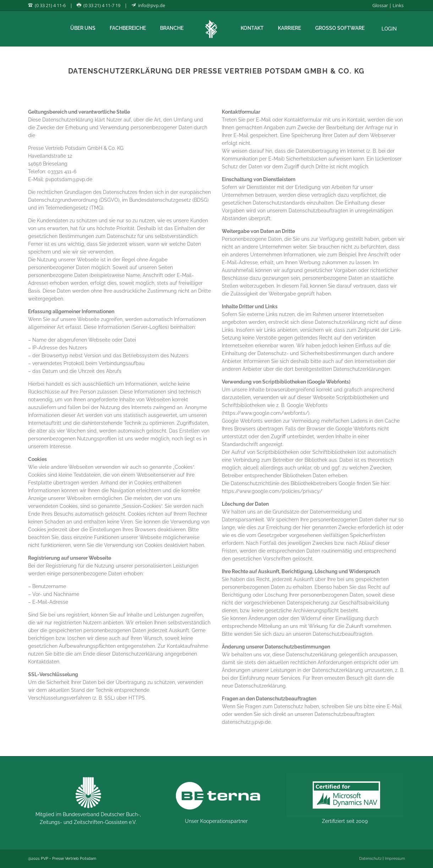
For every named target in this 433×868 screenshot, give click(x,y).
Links (398, 5)
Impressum (395, 859)
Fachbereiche (128, 28)
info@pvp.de (152, 5)
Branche (172, 28)
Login (389, 29)
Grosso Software (340, 28)
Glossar (380, 5)
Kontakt (252, 28)
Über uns (83, 28)
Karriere (289, 28)
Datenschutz (370, 859)
